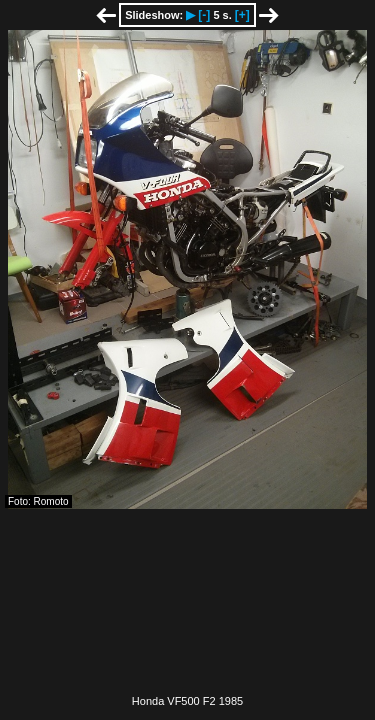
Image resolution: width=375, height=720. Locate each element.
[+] (242, 15)
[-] (204, 15)
